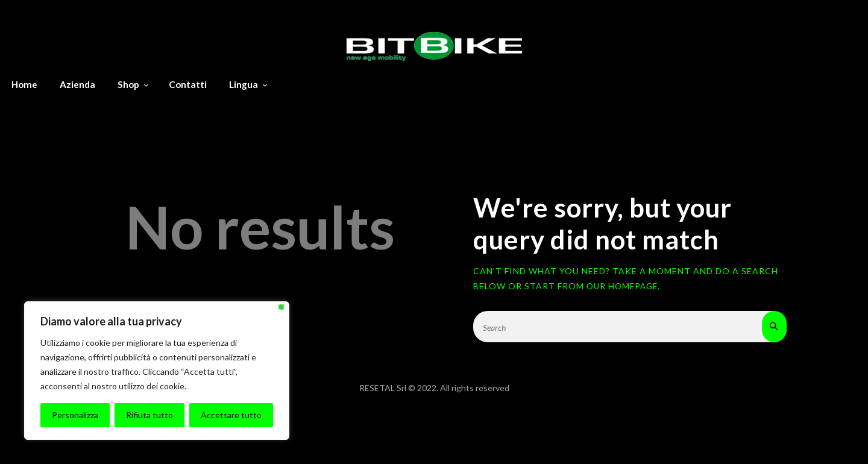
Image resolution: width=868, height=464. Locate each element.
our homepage (624, 286)
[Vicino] (281, 307)
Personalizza (75, 415)
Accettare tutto (231, 415)
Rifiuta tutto (149, 415)
